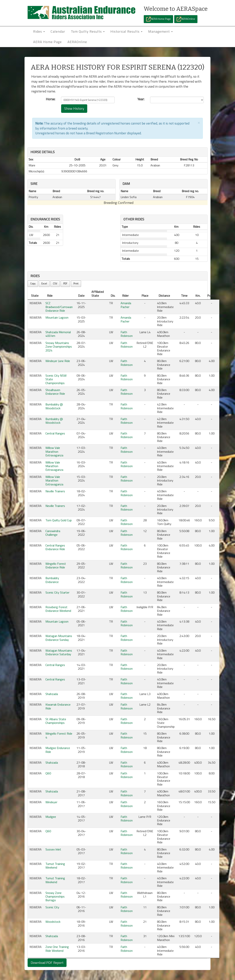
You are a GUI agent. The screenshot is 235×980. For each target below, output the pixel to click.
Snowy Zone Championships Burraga (55, 897)
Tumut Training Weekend (55, 866)
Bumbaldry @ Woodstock (54, 406)
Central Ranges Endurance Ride (55, 547)
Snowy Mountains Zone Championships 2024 (59, 347)
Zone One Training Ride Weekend (57, 949)
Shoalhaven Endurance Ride (55, 392)
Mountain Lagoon (57, 317)
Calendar (58, 31)
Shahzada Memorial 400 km (58, 334)
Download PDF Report (47, 963)
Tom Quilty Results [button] (88, 31)
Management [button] (160, 31)
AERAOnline (186, 19)
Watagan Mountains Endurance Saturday (59, 652)
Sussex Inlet (53, 849)
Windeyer (51, 802)
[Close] (199, 123)
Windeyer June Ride (58, 361)
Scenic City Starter (57, 592)
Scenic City (52, 907)
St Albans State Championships (56, 721)
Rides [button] (39, 31)
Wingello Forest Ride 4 (59, 735)
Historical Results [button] (126, 31)
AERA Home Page (158, 19)
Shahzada (52, 694)
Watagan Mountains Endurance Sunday (59, 638)
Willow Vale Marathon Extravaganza (54, 451)
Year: (141, 99)
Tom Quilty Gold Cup (59, 520)
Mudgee (51, 817)
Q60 (48, 773)
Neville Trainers (55, 491)
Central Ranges (55, 433)
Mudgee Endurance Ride (58, 750)
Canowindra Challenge (53, 533)
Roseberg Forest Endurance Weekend (58, 609)
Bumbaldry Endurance (52, 580)
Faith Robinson (127, 334)
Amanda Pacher (126, 305)
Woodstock (53, 922)
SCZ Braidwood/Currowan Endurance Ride (59, 307)
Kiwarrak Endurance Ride (58, 706)
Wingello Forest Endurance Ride (56, 565)
